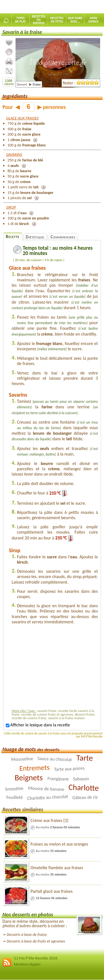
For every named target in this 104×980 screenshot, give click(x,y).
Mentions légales (27, 964)
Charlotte (84, 787)
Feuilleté (15, 797)
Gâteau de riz (85, 797)
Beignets (29, 777)
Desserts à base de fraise (27, 934)
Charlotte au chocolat (47, 797)
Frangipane (58, 779)
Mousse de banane (46, 789)
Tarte (85, 758)
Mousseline (22, 759)
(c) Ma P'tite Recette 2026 (36, 958)
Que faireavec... (75, 20)
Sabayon (81, 779)
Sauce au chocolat (55, 759)
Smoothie (14, 789)
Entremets (35, 768)
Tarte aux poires (69, 769)
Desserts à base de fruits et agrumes (36, 941)
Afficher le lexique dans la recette (38, 725)
